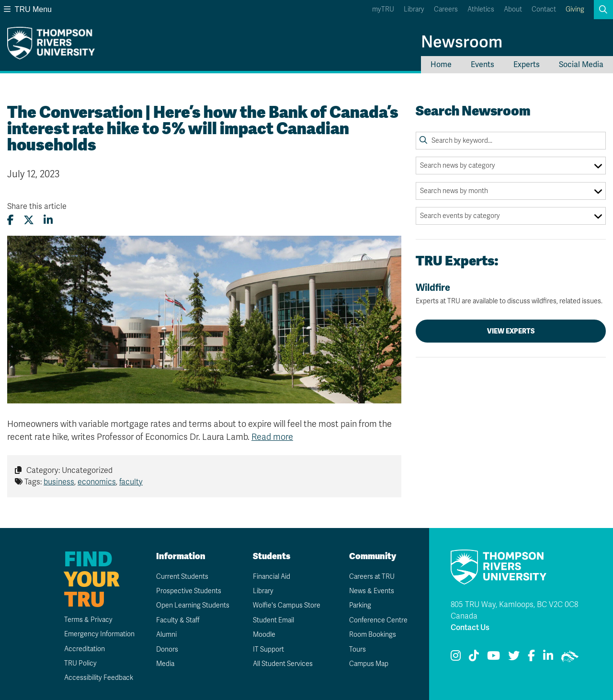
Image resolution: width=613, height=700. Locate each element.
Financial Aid (272, 577)
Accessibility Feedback (99, 678)
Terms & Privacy (88, 620)
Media (165, 664)
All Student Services (283, 664)
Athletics (481, 9)
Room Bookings (373, 635)
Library (414, 9)
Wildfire (511, 294)
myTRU (383, 9)
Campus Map (369, 664)
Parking (360, 605)
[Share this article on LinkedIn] (48, 220)
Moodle (264, 635)
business (59, 482)
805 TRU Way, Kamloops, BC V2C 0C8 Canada (514, 610)
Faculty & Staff (178, 620)
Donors (167, 649)
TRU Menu (28, 9)
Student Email (273, 620)
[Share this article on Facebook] (11, 220)
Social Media (581, 65)
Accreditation (85, 649)
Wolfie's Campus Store (287, 605)
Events (482, 65)
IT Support (268, 649)
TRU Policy (80, 663)
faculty (131, 482)
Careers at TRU (372, 577)
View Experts (511, 331)
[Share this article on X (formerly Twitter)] (29, 220)
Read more (272, 437)
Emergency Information (99, 634)
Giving (575, 9)
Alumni (166, 635)
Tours (358, 649)
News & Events (372, 591)
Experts (527, 65)
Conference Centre (378, 620)
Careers (446, 9)
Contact (544, 9)
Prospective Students (189, 591)
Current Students (182, 577)
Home (441, 65)
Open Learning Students (193, 605)
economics (97, 482)
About (513, 9)
